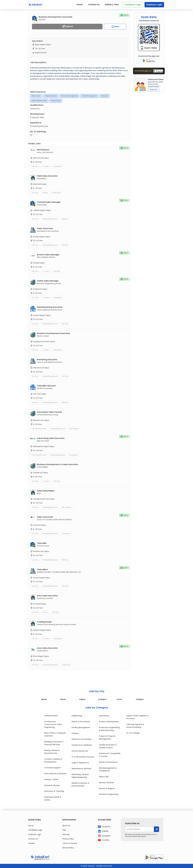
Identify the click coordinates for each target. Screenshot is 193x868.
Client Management (89, 96)
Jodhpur (102, 699)
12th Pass (65, 245)
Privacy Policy (68, 839)
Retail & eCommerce (108, 762)
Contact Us (94, 4)
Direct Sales (36, 96)
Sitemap (66, 834)
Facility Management (81, 727)
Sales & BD (104, 777)
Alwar (63, 699)
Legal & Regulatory (80, 763)
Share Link (153, 89)
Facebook (104, 827)
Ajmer (44, 699)
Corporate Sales (51, 96)
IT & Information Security (83, 757)
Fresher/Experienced (50, 219)
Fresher (45, 193)
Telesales (104, 96)
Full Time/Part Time (39, 429)
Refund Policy (68, 848)
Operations (104, 716)
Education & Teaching (54, 791)
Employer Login (154, 5)
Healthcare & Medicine (82, 745)
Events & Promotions (81, 722)
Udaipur (140, 699)
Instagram (104, 836)
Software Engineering (109, 794)
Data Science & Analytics (56, 774)
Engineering (77, 716)
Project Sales (56, 101)
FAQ (64, 830)
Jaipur (82, 699)
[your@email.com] (140, 829)
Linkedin (103, 831)
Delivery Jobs (112, 4)
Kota (119, 699)
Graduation (58, 166)
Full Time (35, 166)
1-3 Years (46, 166)
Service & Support (107, 788)
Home (80, 4)
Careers (32, 843)
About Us (66, 826)
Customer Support (53, 768)
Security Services (106, 783)
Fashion (75, 733)
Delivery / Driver (51, 779)
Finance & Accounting (81, 739)
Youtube (104, 840)
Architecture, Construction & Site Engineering (53, 724)
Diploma (65, 219)
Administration (51, 716)
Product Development (109, 722)
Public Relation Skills (39, 101)
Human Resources (80, 751)
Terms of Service (70, 843)
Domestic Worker (52, 785)
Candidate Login (133, 5)
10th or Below (74, 429)
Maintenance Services (81, 769)
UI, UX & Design (133, 733)
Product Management (69, 96)
